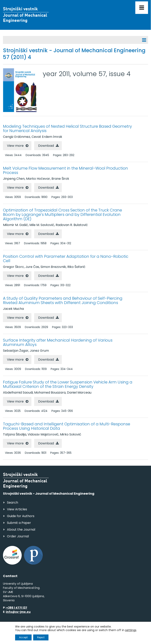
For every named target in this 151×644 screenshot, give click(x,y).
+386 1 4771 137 (17, 608)
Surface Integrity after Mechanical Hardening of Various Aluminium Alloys (58, 342)
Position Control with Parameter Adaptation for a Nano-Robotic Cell (66, 259)
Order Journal (18, 536)
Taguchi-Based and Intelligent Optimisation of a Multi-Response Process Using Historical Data (67, 426)
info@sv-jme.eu (18, 612)
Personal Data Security (57, 629)
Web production (26, 637)
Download (46, 146)
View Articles (17, 509)
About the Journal (21, 530)
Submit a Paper (19, 523)
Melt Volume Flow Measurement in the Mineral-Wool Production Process (65, 170)
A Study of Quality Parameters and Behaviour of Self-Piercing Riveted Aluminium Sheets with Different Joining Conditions (63, 300)
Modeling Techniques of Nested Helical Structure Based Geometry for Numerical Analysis (67, 128)
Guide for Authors (21, 516)
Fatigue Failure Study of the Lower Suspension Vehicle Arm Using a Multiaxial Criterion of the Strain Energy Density (68, 384)
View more (15, 146)
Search (13, 503)
